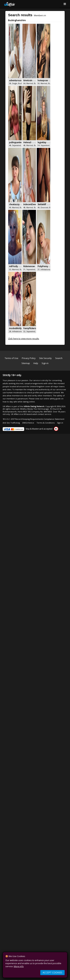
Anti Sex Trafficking (11, 423)
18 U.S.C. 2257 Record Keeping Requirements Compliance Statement (33, 419)
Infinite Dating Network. (34, 406)
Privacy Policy (29, 358)
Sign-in (45, 363)
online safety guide (52, 399)
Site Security (45, 358)
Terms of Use (11, 358)
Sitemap (26, 363)
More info (19, 966)
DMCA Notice (28, 423)
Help (36, 363)
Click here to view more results (24, 339)
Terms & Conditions (46, 423)
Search (59, 358)
